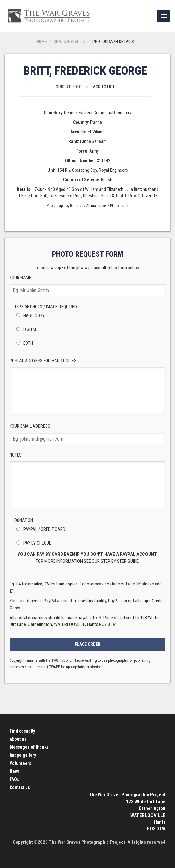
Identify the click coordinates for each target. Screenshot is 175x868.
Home (42, 42)
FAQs (14, 779)
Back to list (99, 87)
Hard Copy (29, 316)
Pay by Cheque (33, 543)
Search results (70, 42)
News (15, 771)
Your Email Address (87, 435)
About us (18, 739)
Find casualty (22, 731)
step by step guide (120, 561)
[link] (164, 16)
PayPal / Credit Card (40, 529)
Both (24, 343)
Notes (87, 481)
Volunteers (20, 763)
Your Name (87, 286)
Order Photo (69, 87)
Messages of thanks (29, 747)
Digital (26, 329)
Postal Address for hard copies (87, 387)
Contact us (20, 787)
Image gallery (23, 755)
